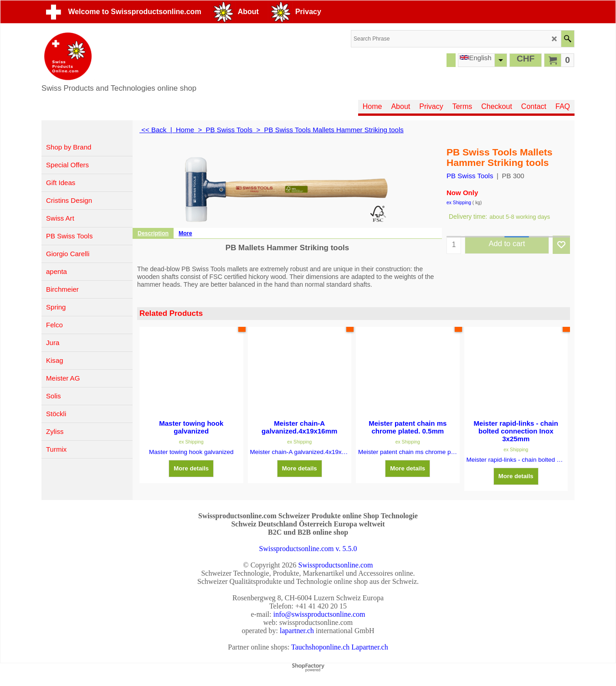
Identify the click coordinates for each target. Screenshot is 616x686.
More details (191, 468)
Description (153, 233)
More (185, 233)
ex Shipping (459, 203)
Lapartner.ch (370, 647)
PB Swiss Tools (470, 176)
